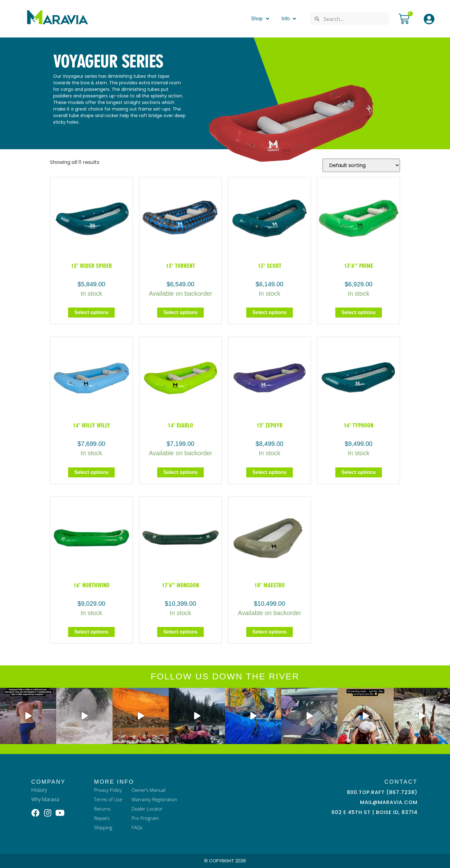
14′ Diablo (180, 425)
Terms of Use (109, 799)
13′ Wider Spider (91, 266)
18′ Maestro (269, 585)
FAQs (139, 827)
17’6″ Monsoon (180, 585)
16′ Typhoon (359, 425)
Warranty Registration (156, 799)
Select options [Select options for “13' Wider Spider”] (91, 312)
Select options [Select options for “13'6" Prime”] (359, 312)
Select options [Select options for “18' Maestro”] (270, 632)
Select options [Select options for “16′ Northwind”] (91, 632)
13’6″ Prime (358, 266)
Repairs (102, 818)
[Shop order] (361, 165)
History (39, 790)
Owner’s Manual (150, 790)
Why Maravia (45, 799)
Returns (103, 809)
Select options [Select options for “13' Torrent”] (180, 312)
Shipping (104, 827)
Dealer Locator (149, 809)
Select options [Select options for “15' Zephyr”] (270, 472)
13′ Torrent (180, 266)
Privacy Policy (109, 790)
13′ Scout (269, 266)
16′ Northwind (91, 585)
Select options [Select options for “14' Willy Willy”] (91, 472)
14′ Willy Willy (91, 425)
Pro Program (147, 818)
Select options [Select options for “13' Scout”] (270, 312)
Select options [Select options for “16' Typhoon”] (359, 472)
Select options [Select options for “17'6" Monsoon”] (180, 632)
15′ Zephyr (270, 425)
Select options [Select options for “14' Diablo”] (180, 472)
